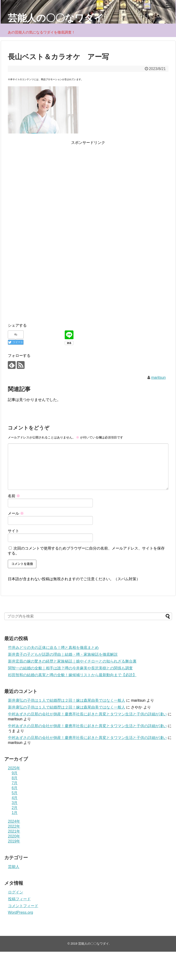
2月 (15, 808)
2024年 (14, 821)
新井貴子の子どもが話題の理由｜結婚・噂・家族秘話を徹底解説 (63, 654)
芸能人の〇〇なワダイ (56, 18)
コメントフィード (23, 906)
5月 (15, 793)
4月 (15, 798)
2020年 (14, 836)
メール (16, 513)
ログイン (16, 892)
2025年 (14, 768)
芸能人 (14, 867)
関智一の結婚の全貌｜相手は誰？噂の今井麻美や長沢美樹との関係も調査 (70, 668)
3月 (15, 803)
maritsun (158, 377)
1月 (15, 813)
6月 (15, 788)
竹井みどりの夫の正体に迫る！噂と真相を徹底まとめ (53, 648)
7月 (15, 783)
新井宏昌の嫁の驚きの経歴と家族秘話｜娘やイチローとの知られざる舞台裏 (72, 661)
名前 (14, 496)
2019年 (14, 841)
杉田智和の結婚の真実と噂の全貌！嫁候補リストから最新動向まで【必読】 (72, 675)
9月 (15, 773)
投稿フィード (19, 899)
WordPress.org (21, 912)
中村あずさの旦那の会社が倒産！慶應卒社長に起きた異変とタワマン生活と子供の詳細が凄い (87, 714)
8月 (15, 778)
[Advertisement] (88, 179)
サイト (13, 531)
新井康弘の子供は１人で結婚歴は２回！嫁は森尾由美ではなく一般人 (67, 700)
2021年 (14, 831)
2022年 (14, 826)
